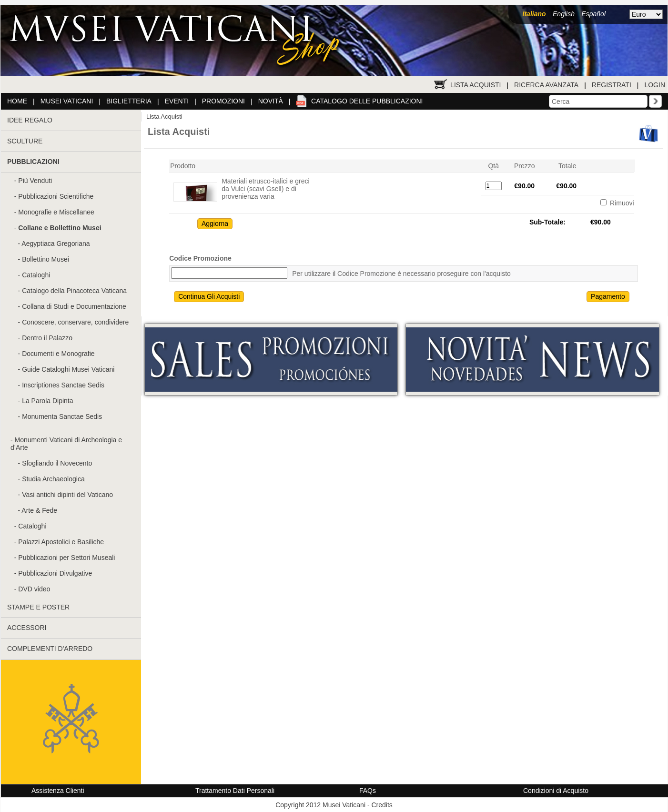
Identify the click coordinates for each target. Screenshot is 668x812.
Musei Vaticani (67, 101)
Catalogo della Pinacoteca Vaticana (74, 291)
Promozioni (223, 101)
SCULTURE (25, 141)
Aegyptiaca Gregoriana (56, 244)
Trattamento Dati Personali (235, 791)
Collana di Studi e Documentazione (74, 306)
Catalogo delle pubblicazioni (367, 101)
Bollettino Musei (46, 259)
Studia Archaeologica (53, 479)
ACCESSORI (27, 628)
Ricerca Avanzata (546, 85)
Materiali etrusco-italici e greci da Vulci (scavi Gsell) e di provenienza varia (265, 189)
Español (593, 14)
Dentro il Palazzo (47, 338)
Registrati (612, 85)
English (564, 14)
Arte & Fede (39, 510)
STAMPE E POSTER (38, 607)
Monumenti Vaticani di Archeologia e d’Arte (66, 444)
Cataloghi (36, 275)
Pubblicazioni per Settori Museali (66, 558)
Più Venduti (35, 181)
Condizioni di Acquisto (556, 791)
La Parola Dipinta (47, 401)
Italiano (534, 14)
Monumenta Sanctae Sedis (62, 416)
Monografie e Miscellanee (56, 212)
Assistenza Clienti (58, 791)
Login (655, 85)
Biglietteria (129, 101)
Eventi (177, 101)
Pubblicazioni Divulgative (55, 573)
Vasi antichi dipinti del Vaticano (67, 495)
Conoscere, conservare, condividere (75, 322)
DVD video (34, 589)
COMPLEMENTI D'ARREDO (50, 649)
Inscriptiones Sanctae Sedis (63, 385)
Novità (271, 101)
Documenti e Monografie (58, 354)
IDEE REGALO (30, 120)
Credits (382, 805)
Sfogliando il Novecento (57, 463)
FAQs (368, 791)
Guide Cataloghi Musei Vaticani (68, 369)
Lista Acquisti (476, 85)
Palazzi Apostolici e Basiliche (61, 542)
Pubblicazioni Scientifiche (56, 196)
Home (17, 101)
